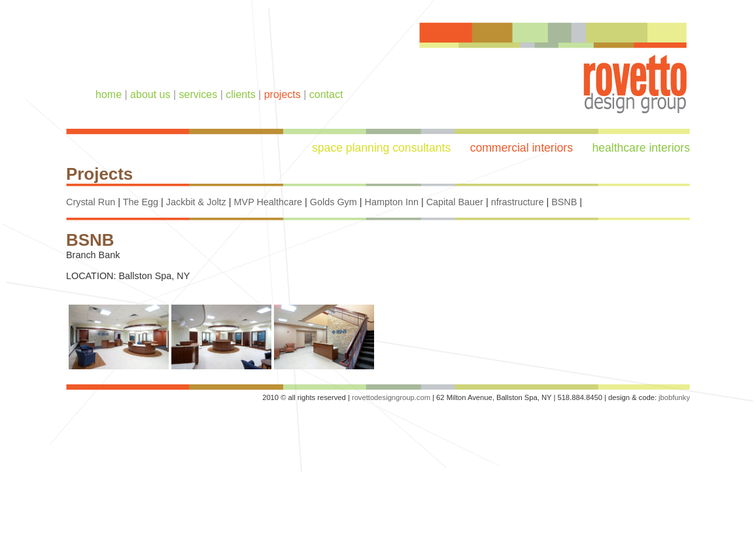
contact (326, 94)
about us (150, 94)
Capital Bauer (455, 202)
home (109, 94)
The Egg (141, 202)
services (198, 94)
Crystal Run (91, 202)
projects (283, 94)
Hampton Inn (392, 202)
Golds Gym (334, 202)
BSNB (564, 202)
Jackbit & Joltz (196, 202)
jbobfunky (674, 397)
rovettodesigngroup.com (391, 397)
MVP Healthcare (268, 202)
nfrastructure (518, 202)
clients (240, 94)
